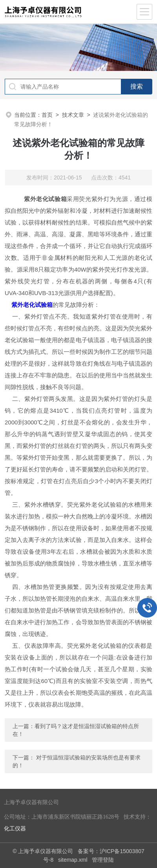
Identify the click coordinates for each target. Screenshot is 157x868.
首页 (47, 115)
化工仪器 (15, 829)
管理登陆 (103, 860)
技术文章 (73, 115)
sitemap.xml (73, 860)
